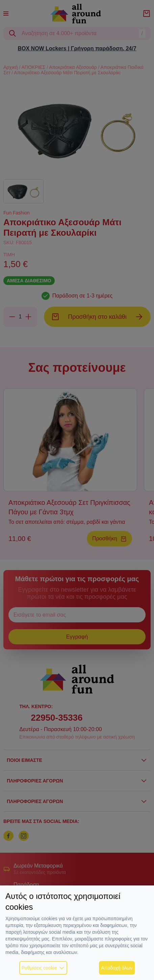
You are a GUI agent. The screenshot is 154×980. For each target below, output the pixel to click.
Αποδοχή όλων (117, 968)
